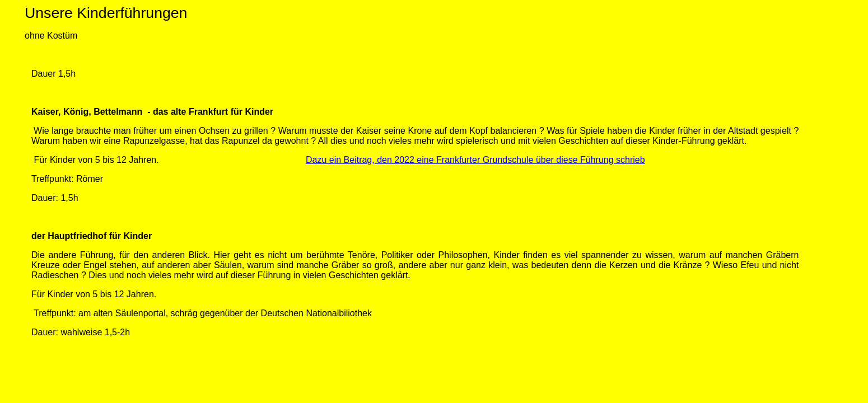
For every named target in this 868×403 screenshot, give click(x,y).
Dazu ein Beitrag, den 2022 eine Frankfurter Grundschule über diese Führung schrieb (475, 160)
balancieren (514, 131)
